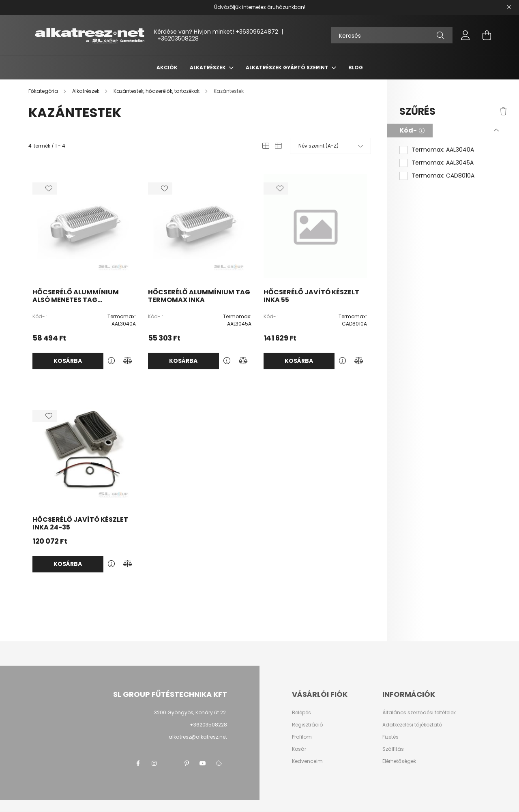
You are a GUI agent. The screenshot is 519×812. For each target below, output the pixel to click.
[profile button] (465, 35)
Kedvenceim (307, 761)
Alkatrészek (208, 67)
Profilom (302, 737)
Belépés (301, 713)
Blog (356, 67)
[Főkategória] (44, 91)
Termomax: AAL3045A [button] (443, 163)
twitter (170, 763)
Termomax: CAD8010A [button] (443, 176)
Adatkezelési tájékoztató (412, 725)
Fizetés (390, 737)
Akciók (167, 67)
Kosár (299, 749)
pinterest (187, 763)
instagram (154, 763)
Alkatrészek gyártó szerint (288, 67)
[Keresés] (392, 35)
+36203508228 (178, 39)
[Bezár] (509, 7)
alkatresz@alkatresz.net (198, 737)
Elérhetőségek (399, 761)
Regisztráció (307, 725)
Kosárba (68, 361)
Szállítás (393, 749)
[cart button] (487, 35)
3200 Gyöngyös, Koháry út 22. (191, 712)
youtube (203, 763)
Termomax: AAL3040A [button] (443, 150)
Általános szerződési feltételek (419, 713)
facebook (138, 763)
